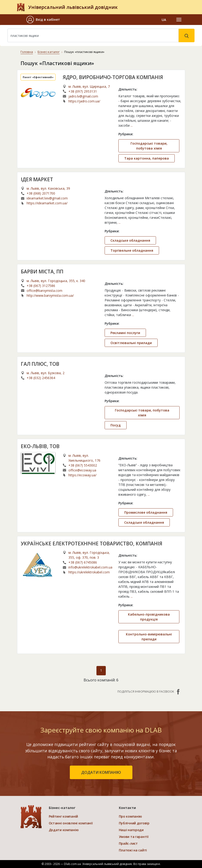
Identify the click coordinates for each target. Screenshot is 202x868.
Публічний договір (134, 823)
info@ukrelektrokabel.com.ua (90, 567)
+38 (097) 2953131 (83, 91)
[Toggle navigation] (179, 20)
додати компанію (101, 772)
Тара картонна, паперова (147, 158)
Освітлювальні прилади (131, 343)
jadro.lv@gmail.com (83, 96)
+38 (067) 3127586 (41, 286)
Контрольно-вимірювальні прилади (149, 637)
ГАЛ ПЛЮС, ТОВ (40, 364)
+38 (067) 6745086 (83, 562)
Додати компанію (64, 830)
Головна (27, 52)
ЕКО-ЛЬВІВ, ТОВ (40, 446)
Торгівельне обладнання (132, 250)
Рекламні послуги (125, 333)
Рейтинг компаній (64, 816)
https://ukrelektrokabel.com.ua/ (89, 572)
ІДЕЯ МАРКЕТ (37, 179)
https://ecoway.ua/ (82, 475)
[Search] (93, 35)
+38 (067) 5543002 (83, 465)
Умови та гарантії (134, 837)
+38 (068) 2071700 (41, 193)
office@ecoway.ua (82, 470)
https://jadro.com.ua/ (84, 101)
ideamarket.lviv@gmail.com (47, 198)
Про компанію (131, 816)
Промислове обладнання (146, 512)
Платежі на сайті (133, 850)
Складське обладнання (130, 240)
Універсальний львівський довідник (73, 7)
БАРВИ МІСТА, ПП (42, 272)
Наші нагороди (131, 830)
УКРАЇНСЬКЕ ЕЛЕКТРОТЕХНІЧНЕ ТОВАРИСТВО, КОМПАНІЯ (92, 544)
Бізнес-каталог (49, 52)
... (132, 125)
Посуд (116, 425)
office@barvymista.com (44, 291)
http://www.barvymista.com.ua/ (50, 295)
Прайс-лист (128, 843)
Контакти (127, 808)
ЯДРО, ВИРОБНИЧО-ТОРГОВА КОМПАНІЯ (113, 77)
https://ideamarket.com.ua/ (47, 203)
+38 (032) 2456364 (41, 378)
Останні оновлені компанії (71, 823)
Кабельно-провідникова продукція (149, 617)
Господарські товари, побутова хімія (149, 146)
